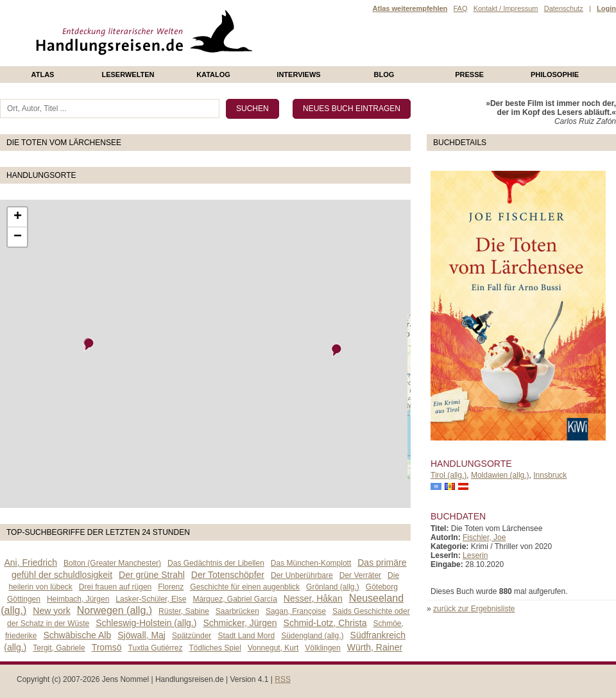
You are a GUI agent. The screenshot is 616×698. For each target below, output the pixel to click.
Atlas (43, 74)
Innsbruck (550, 475)
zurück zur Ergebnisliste (474, 609)
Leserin (475, 555)
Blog (384, 74)
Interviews (298, 74)
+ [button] (18, 217)
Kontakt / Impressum (506, 8)
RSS (283, 679)
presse (469, 74)
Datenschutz (564, 8)
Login (606, 8)
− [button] (18, 237)
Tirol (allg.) (449, 475)
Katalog (213, 74)
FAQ (460, 8)
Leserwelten (128, 74)
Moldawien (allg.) (500, 475)
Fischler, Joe (484, 537)
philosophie (555, 74)
